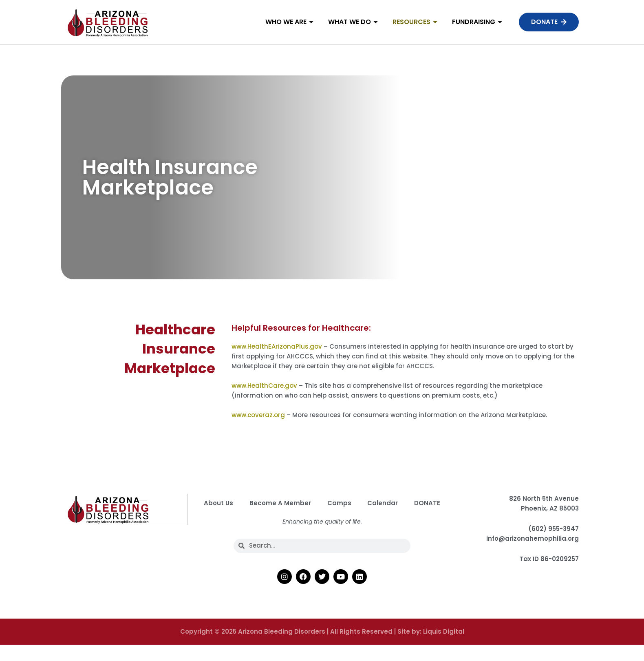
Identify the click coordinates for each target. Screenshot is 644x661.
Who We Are (289, 22)
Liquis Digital (444, 650)
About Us (240, 503)
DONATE (322, 522)
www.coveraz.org (258, 415)
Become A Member (301, 503)
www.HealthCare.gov (265, 386)
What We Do (353, 22)
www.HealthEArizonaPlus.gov (277, 346)
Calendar (404, 503)
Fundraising (477, 22)
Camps (361, 503)
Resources (415, 22)
